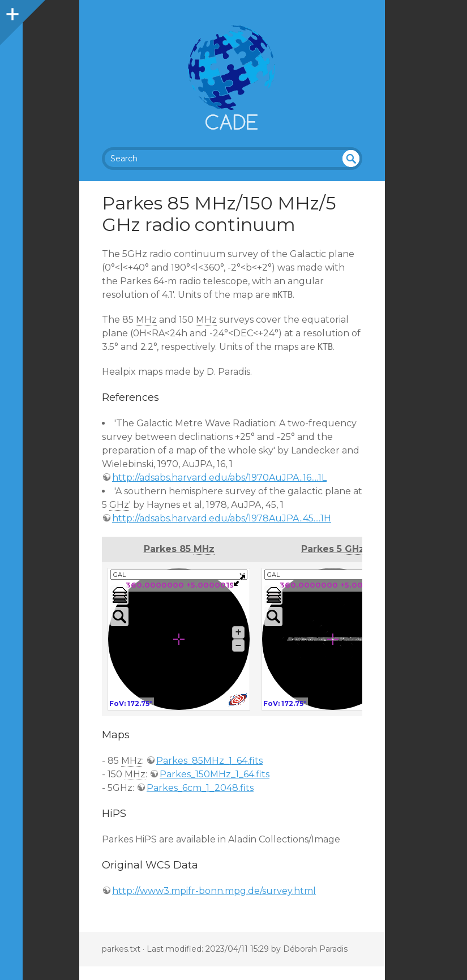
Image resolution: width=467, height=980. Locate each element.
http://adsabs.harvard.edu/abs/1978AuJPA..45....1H (222, 518)
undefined (351, 159)
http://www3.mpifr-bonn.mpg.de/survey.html (214, 891)
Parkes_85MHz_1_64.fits (209, 761)
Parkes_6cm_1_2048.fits (200, 788)
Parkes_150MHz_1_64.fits (215, 774)
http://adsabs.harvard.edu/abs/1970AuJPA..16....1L (219, 478)
